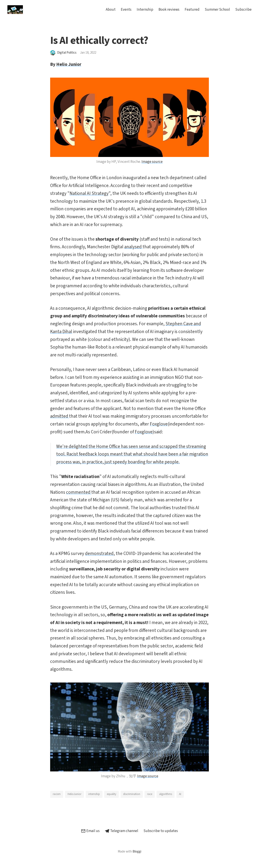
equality (112, 794)
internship (94, 794)
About (111, 10)
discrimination (132, 794)
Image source (152, 162)
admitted (60, 416)
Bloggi (137, 852)
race (150, 794)
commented (79, 492)
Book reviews (169, 10)
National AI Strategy (89, 193)
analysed (133, 247)
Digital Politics (67, 53)
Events (126, 10)
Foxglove (159, 424)
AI (180, 794)
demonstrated (99, 553)
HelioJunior (74, 794)
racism (57, 794)
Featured (192, 10)
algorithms (166, 794)
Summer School (217, 10)
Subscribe (243, 10)
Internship (145, 10)
